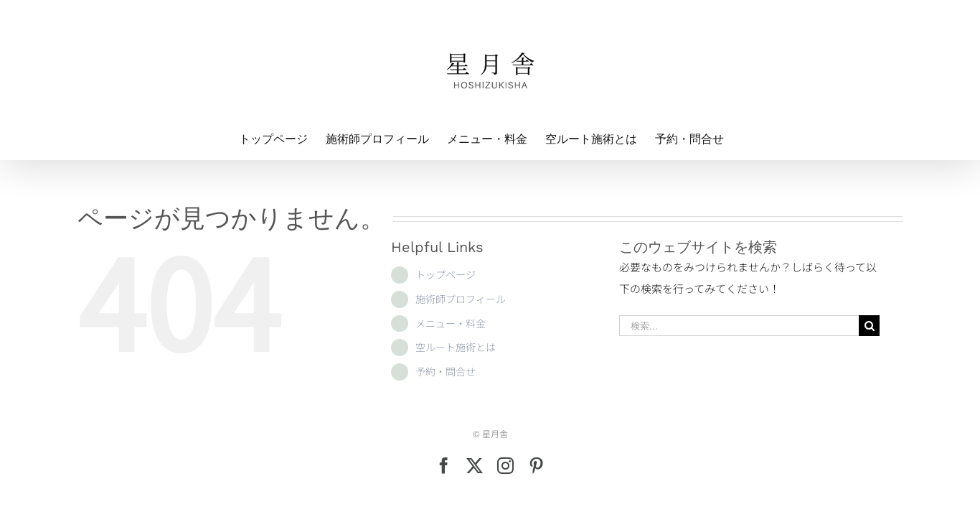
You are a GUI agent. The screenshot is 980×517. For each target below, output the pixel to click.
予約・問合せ (446, 371)
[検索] (869, 326)
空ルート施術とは (456, 347)
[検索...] (739, 326)
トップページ (446, 274)
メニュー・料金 (451, 323)
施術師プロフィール (461, 299)
